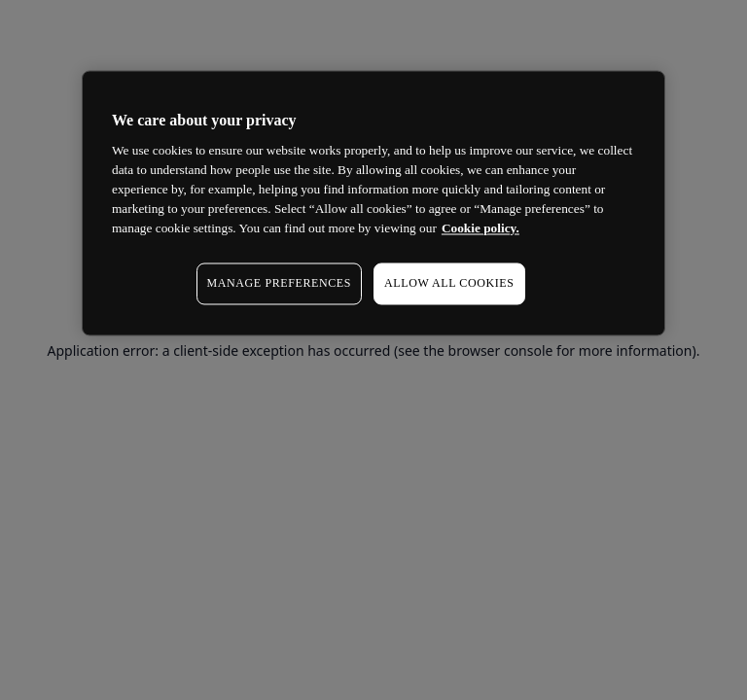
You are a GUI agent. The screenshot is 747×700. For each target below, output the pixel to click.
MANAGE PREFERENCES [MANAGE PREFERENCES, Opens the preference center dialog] (279, 284)
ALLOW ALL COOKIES (449, 284)
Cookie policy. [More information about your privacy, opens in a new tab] (480, 229)
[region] (373, 203)
